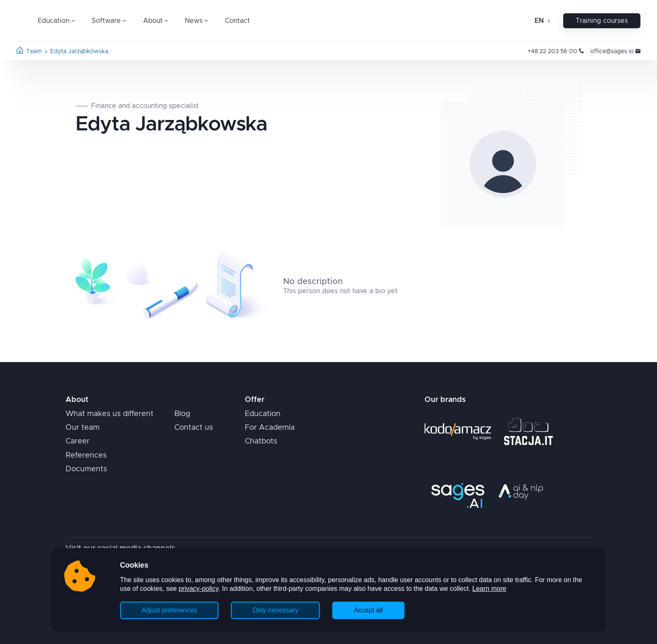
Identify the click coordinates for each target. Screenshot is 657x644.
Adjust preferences (169, 610)
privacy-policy (198, 589)
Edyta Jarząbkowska (79, 51)
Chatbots (261, 441)
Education (263, 414)
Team (34, 51)
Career (78, 441)
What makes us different (110, 414)
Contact (237, 21)
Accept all (368, 610)
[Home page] (20, 52)
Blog (182, 414)
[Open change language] (548, 21)
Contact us (194, 428)
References (86, 455)
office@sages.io (615, 51)
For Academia (270, 428)
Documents (86, 469)
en (539, 21)
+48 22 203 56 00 (556, 51)
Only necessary (275, 610)
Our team (83, 428)
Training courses (602, 21)
